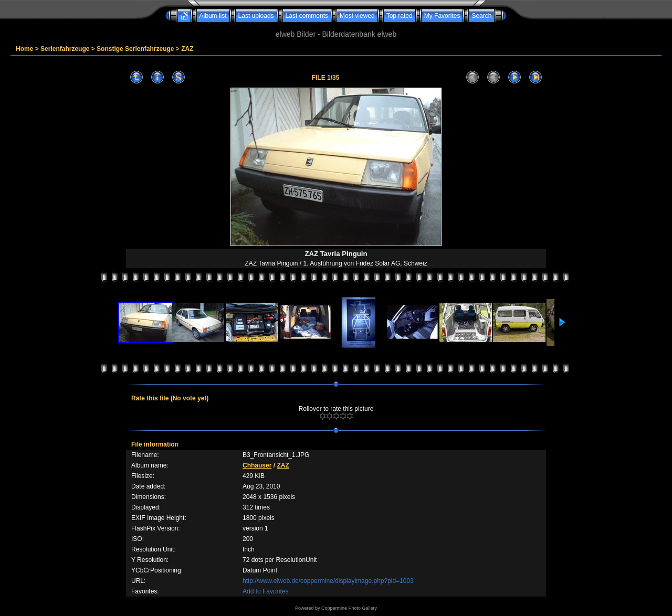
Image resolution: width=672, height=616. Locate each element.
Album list (213, 16)
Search (481, 16)
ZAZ (187, 49)
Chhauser (257, 465)
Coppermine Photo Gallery (349, 608)
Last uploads (256, 16)
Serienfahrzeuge (65, 49)
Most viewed (357, 16)
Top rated (400, 16)
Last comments (307, 16)
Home (24, 49)
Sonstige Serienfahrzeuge (135, 49)
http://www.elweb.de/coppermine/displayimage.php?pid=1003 (328, 581)
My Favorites (442, 16)
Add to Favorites (265, 591)
